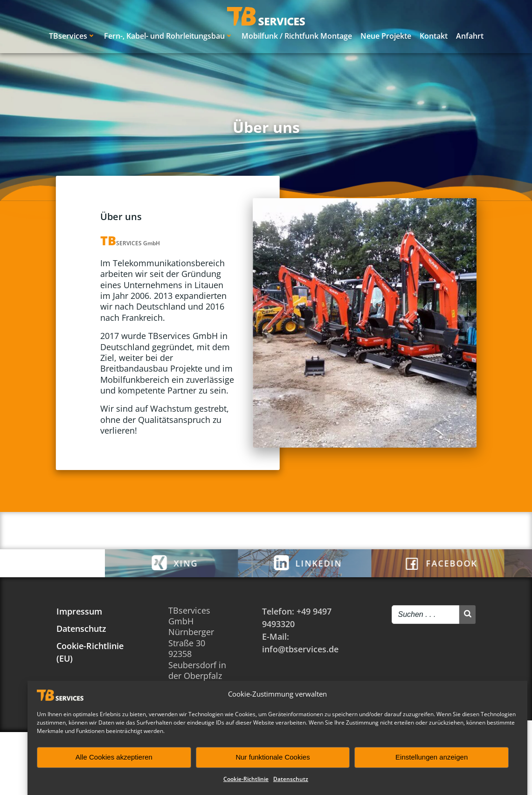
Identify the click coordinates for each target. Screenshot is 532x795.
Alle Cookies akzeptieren (114, 757)
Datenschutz (291, 779)
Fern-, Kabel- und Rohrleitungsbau (169, 36)
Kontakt (434, 36)
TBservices (72, 36)
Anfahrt (470, 36)
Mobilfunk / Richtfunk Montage (297, 36)
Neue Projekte (386, 36)
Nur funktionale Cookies (273, 757)
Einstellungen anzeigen (432, 757)
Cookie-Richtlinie (246, 779)
